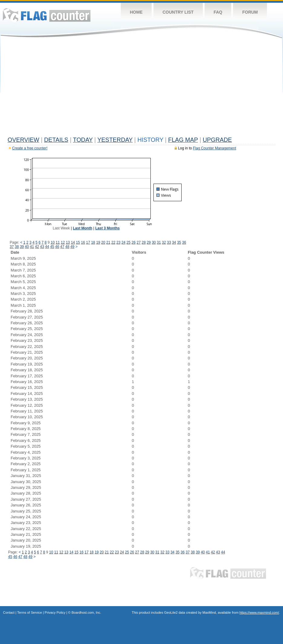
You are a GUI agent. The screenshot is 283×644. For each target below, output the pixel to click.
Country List (178, 12)
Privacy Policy (55, 612)
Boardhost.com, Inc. (86, 612)
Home (136, 12)
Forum (250, 12)
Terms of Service (30, 612)
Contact (9, 612)
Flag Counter (47, 15)
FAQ (218, 12)
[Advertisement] (141, 88)
